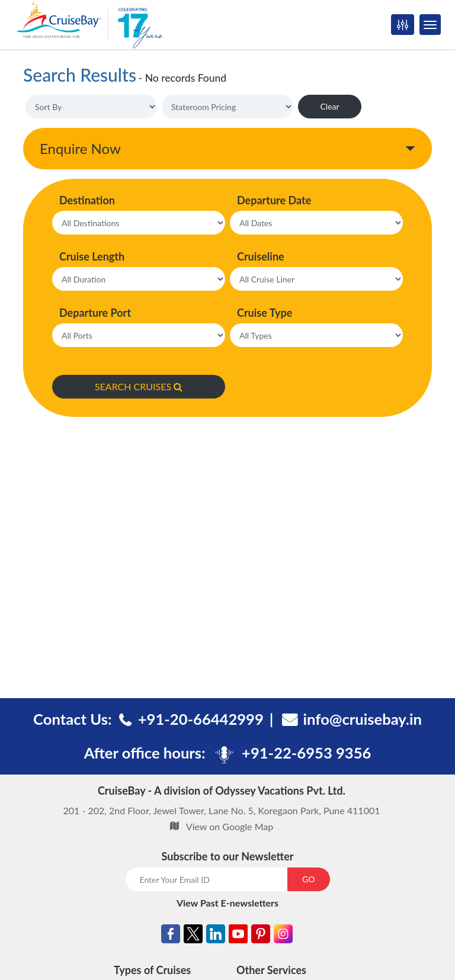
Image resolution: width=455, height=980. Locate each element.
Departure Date (274, 200)
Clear (329, 106)
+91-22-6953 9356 (306, 753)
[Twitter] (193, 936)
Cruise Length (92, 256)
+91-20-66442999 (201, 719)
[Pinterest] (261, 936)
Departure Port (95, 313)
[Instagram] (283, 936)
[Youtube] (238, 936)
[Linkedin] (216, 936)
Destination (87, 200)
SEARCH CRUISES (139, 386)
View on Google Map (230, 826)
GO (308, 879)
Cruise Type (265, 313)
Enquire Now (80, 148)
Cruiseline (261, 256)
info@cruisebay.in (363, 719)
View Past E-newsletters (227, 903)
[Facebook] (171, 936)
